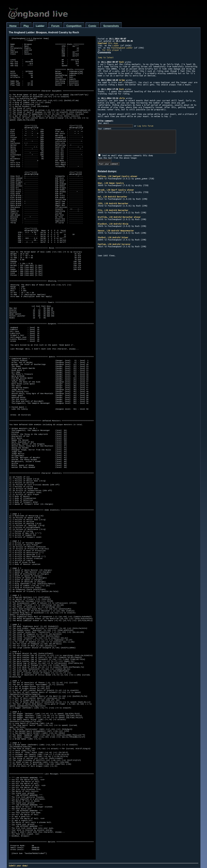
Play (26, 26)
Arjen (122, 80)
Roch (121, 62)
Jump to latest (106, 57)
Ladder (40, 26)
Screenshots (111, 26)
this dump (108, 43)
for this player (111, 50)
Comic (92, 26)
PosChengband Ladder (122, 48)
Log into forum (145, 126)
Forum (55, 26)
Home (13, 26)
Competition (74, 26)
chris (122, 98)
